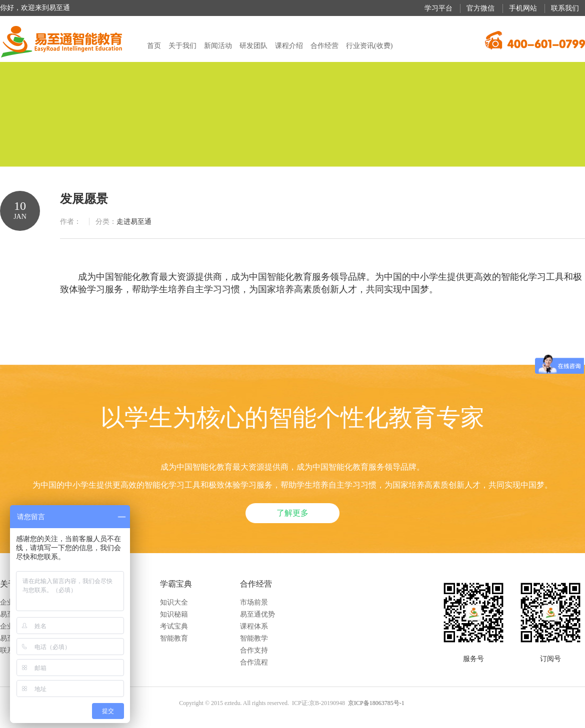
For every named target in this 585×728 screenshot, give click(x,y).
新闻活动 (218, 46)
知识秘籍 (174, 614)
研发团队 (253, 46)
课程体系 (254, 626)
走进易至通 (134, 222)
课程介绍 (289, 46)
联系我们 (565, 8)
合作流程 (254, 662)
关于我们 (182, 46)
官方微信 (480, 8)
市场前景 (254, 602)
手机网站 (523, 8)
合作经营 (324, 46)
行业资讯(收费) (369, 46)
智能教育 (174, 638)
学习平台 (438, 8)
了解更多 (292, 513)
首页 (154, 46)
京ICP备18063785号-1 (376, 703)
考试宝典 (174, 626)
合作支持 (254, 650)
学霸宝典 (176, 584)
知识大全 (174, 602)
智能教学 (254, 638)
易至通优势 (257, 614)
